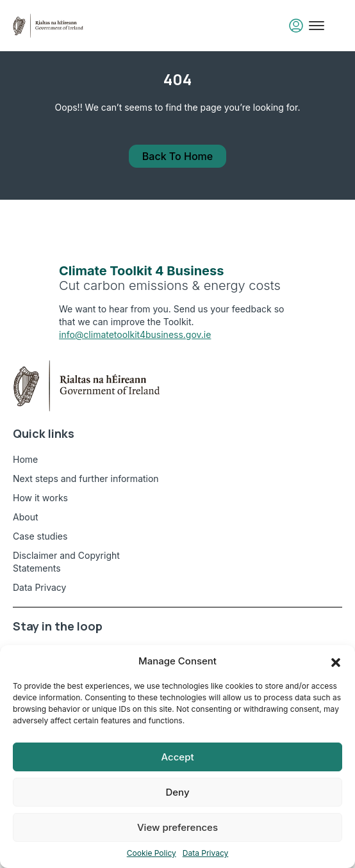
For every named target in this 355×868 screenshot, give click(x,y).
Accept (177, 757)
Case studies (40, 536)
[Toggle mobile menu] (317, 26)
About (25, 517)
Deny (177, 792)
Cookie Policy (152, 853)
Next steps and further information (86, 478)
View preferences (177, 827)
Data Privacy (206, 853)
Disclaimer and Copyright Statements (66, 562)
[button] (336, 661)
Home (25, 459)
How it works (40, 498)
